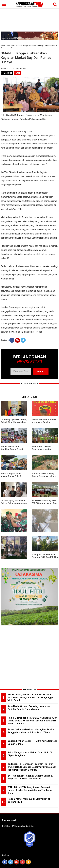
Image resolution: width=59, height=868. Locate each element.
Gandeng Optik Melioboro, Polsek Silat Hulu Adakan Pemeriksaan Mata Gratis (14, 422)
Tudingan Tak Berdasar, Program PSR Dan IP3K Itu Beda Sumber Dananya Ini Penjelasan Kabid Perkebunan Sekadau (32, 767)
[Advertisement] (29, 16)
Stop (18, 73)
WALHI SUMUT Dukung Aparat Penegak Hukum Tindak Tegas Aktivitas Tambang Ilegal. (44, 477)
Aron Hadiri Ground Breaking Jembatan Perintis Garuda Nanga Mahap (43, 450)
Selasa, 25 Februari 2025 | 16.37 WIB (14, 68)
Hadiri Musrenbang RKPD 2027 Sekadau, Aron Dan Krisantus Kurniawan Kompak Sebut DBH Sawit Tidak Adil (32, 721)
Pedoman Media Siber (23, 826)
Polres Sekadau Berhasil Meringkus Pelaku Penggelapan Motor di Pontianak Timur (44, 423)
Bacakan (7, 73)
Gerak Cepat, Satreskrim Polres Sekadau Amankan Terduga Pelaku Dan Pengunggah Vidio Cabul (14, 504)
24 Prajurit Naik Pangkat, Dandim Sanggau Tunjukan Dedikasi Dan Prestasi (30, 777)
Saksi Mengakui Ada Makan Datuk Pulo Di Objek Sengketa (11, 476)
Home (3, 46)
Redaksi (6, 826)
